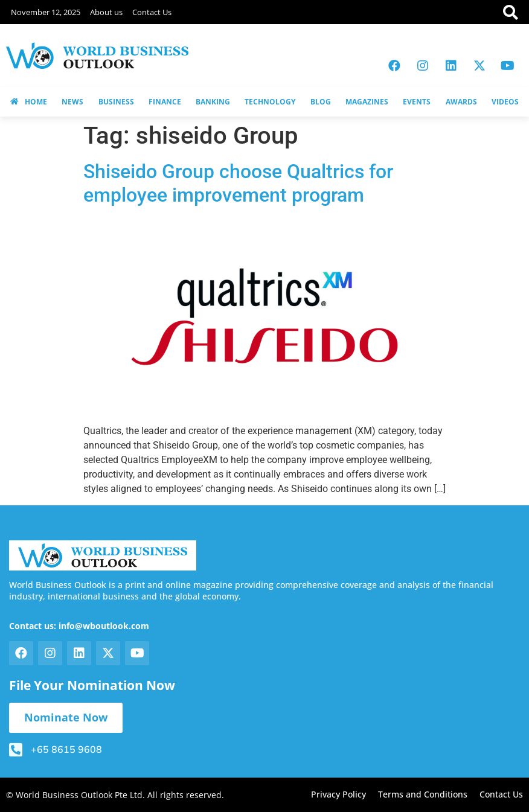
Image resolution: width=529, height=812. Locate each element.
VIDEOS (505, 102)
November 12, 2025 (46, 12)
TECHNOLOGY (270, 102)
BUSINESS (116, 102)
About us (106, 12)
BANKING (213, 102)
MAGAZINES (367, 102)
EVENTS (417, 102)
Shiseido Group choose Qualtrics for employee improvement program (238, 183)
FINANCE (165, 102)
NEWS (72, 102)
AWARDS (461, 102)
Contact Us (152, 12)
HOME (29, 102)
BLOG (321, 102)
